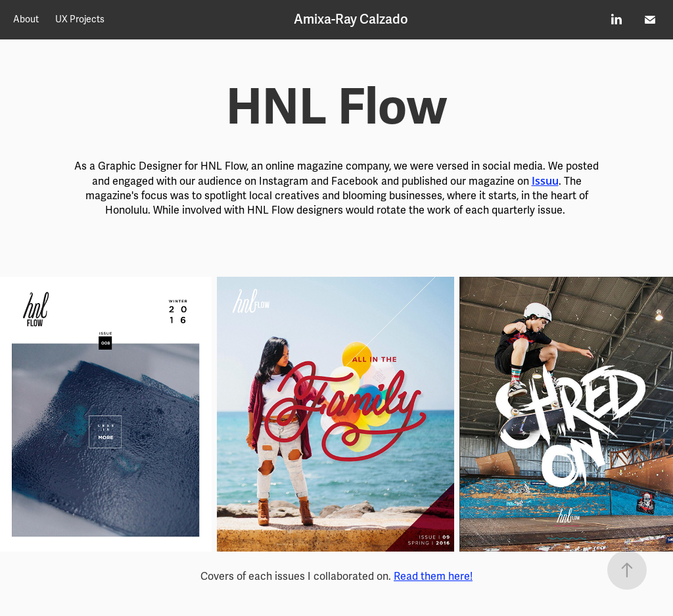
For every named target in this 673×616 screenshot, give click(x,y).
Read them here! (433, 577)
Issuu (545, 181)
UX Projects (80, 19)
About (26, 19)
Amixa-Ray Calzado (351, 19)
